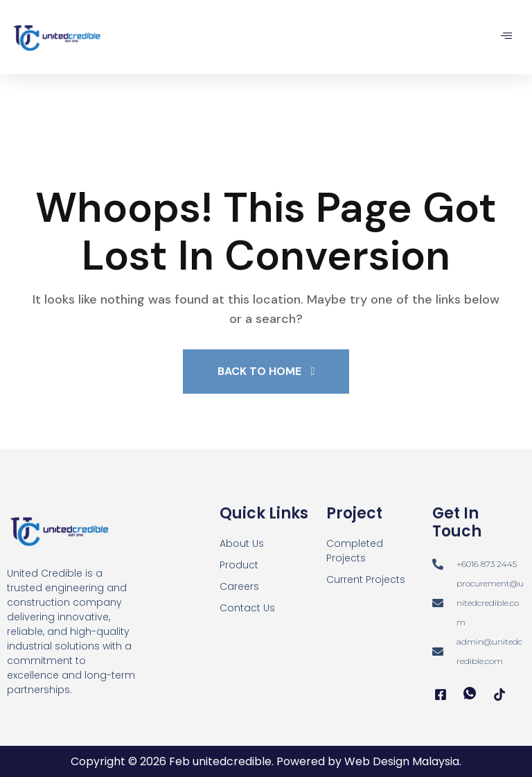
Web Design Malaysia (402, 761)
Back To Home (266, 371)
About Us (242, 543)
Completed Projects (355, 551)
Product (239, 565)
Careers (239, 586)
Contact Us (247, 608)
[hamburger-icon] (506, 37)
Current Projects (366, 579)
